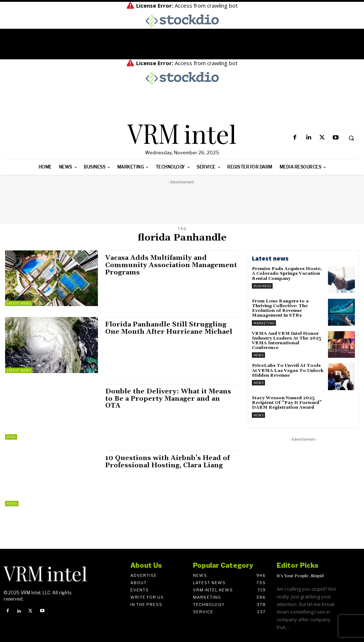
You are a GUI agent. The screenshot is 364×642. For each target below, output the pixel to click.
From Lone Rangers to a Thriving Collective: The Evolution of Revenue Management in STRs (280, 308)
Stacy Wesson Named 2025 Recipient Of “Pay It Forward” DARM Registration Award (287, 403)
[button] (351, 138)
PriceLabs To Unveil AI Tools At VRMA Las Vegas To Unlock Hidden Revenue (288, 370)
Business (262, 286)
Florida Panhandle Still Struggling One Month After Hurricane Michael (169, 328)
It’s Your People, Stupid (300, 575)
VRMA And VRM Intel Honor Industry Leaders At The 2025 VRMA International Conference (287, 341)
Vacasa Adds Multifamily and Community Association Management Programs (171, 265)
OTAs (11, 437)
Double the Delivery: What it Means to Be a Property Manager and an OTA (168, 399)
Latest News (19, 303)
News (12, 504)
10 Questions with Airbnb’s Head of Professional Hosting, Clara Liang (167, 462)
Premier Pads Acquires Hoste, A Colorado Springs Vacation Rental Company (287, 274)
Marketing (264, 323)
